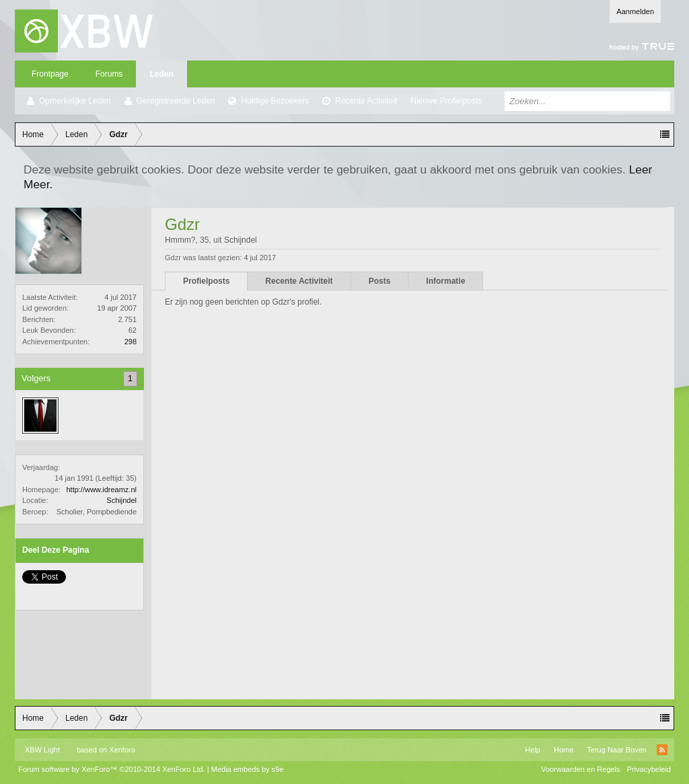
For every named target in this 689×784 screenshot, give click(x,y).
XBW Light (42, 750)
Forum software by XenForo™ (112, 769)
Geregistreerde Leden (176, 101)
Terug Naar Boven (617, 750)
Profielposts (206, 281)
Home (564, 750)
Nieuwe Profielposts (446, 101)
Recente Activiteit (366, 101)
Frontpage (50, 74)
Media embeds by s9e (248, 769)
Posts (380, 281)
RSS (662, 750)
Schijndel (121, 500)
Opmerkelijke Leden (75, 101)
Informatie (445, 281)
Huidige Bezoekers (275, 101)
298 (131, 342)
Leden (161, 74)
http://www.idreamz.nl (101, 489)
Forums (109, 74)
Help (533, 750)
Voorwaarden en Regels (580, 769)
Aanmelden (635, 11)
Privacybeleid (649, 769)
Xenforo (122, 750)
